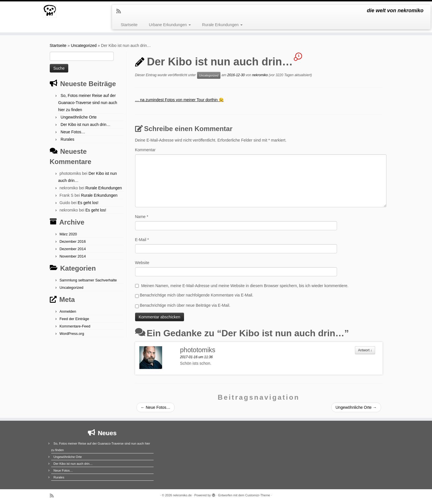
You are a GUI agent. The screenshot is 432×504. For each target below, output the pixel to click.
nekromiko (260, 75)
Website (142, 263)
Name (142, 217)
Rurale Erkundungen (222, 25)
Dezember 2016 (73, 241)
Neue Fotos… (73, 132)
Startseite (129, 25)
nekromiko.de (182, 495)
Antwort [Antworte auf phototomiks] (365, 350)
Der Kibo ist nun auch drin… (85, 125)
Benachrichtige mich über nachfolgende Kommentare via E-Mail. (196, 295)
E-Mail (142, 240)
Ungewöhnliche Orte (79, 117)
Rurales (67, 139)
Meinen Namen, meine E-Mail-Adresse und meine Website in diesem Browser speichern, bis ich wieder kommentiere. (245, 286)
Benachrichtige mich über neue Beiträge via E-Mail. (185, 305)
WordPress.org (72, 334)
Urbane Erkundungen (170, 25)
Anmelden (68, 311)
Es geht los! (88, 203)
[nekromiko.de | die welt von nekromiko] (50, 11)
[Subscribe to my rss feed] (120, 11)
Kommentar (145, 150)
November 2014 (73, 256)
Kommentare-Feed (75, 326)
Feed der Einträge (74, 319)
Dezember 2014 (73, 249)
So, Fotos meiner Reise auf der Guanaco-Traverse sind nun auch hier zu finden (88, 103)
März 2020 (68, 234)
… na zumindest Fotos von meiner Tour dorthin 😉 (179, 100)
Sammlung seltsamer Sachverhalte (88, 280)
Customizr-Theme (258, 495)
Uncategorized (84, 45)
